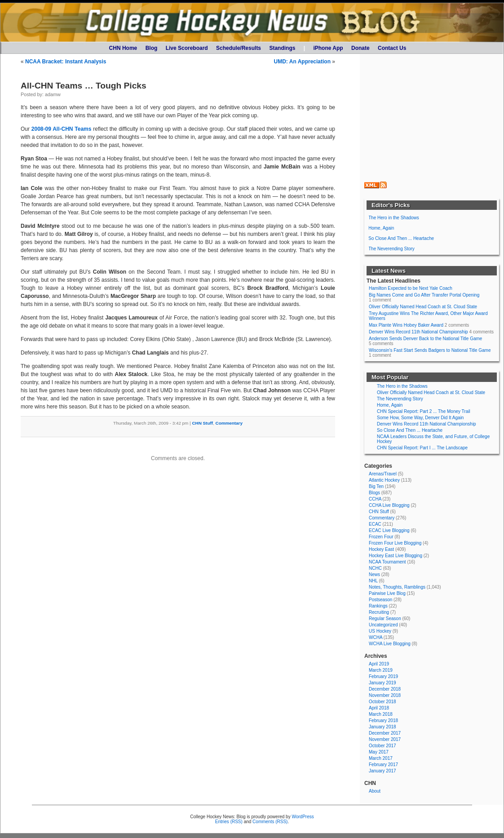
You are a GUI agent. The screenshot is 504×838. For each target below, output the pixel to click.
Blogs (374, 493)
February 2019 (383, 676)
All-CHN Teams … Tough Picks (84, 86)
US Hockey (380, 631)
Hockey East (381, 549)
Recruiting (379, 612)
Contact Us (392, 48)
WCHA (376, 637)
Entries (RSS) (229, 822)
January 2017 (382, 771)
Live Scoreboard (187, 48)
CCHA (375, 499)
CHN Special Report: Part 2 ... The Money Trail (424, 411)
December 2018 (385, 689)
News (374, 574)
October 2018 (382, 702)
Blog (152, 48)
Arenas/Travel (383, 474)
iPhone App (328, 48)
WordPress (303, 817)
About (375, 791)
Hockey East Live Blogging (396, 556)
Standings (282, 48)
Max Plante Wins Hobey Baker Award (406, 325)
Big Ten (376, 486)
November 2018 (385, 695)
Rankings (378, 606)
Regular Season (385, 619)
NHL (373, 581)
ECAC (375, 524)
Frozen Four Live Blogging (395, 543)
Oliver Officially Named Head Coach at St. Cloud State (423, 307)
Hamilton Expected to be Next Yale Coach (411, 288)
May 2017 (379, 752)
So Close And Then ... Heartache (401, 238)
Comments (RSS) (270, 822)
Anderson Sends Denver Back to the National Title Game (425, 339)
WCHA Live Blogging (390, 644)
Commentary (229, 423)
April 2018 (379, 708)
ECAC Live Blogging (389, 530)
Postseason (380, 600)
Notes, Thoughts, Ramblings (397, 587)
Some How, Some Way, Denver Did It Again (420, 418)
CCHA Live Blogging (389, 505)
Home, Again (381, 228)
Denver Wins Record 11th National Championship (418, 332)
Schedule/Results (239, 48)
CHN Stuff (202, 423)
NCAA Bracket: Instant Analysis (66, 62)
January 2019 (382, 683)
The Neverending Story (391, 249)
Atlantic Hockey (384, 480)
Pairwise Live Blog (387, 593)
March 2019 (381, 670)
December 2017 (385, 733)
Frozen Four (381, 537)
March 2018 (381, 714)
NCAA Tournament (387, 562)
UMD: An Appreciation (302, 62)
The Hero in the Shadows (394, 218)
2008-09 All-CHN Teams (62, 129)
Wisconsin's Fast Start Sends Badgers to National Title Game (430, 350)
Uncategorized (383, 625)
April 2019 (379, 664)
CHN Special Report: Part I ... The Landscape (422, 448)
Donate (360, 48)
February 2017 (383, 765)
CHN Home (123, 48)
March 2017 (381, 758)
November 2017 (385, 739)
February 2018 (383, 721)
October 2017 (382, 746)
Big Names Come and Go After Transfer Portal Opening (424, 295)
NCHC (375, 568)
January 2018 (382, 727)
